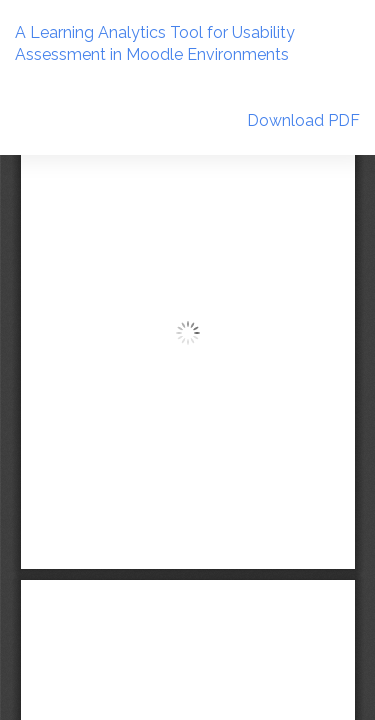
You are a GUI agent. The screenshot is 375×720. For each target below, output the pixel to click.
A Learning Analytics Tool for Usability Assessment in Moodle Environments (155, 44)
